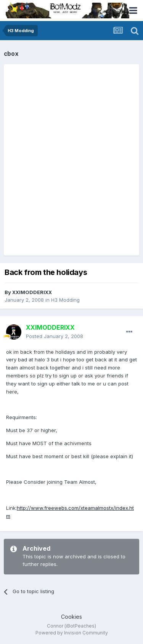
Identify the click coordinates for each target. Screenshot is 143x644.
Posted (55, 336)
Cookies (71, 617)
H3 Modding (65, 300)
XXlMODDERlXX (32, 292)
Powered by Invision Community (72, 633)
